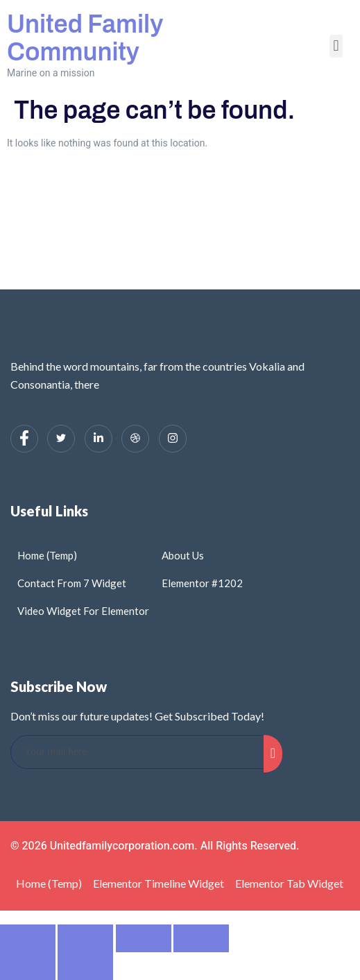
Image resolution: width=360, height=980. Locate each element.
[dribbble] (135, 439)
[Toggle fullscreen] (85, 938)
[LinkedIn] (98, 439)
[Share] (144, 938)
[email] (138, 752)
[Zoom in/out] (28, 938)
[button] (336, 46)
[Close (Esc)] (201, 938)
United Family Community (85, 38)
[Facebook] (24, 439)
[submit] (273, 754)
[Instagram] (173, 439)
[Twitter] (61, 439)
